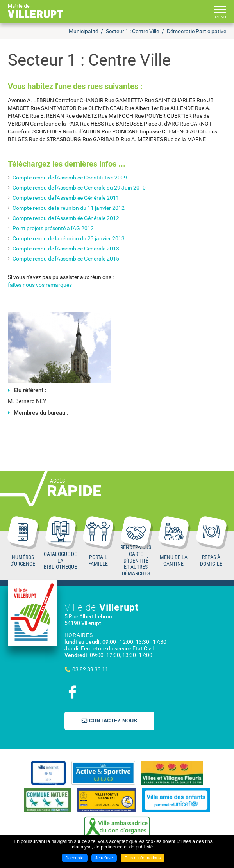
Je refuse (104, 858)
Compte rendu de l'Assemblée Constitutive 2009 (70, 178)
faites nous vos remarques (40, 285)
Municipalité (83, 31)
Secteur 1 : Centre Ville (132, 31)
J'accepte (75, 858)
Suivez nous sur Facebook (72, 692)
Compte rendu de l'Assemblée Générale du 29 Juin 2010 (79, 188)
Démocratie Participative (196, 31)
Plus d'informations (143, 858)
